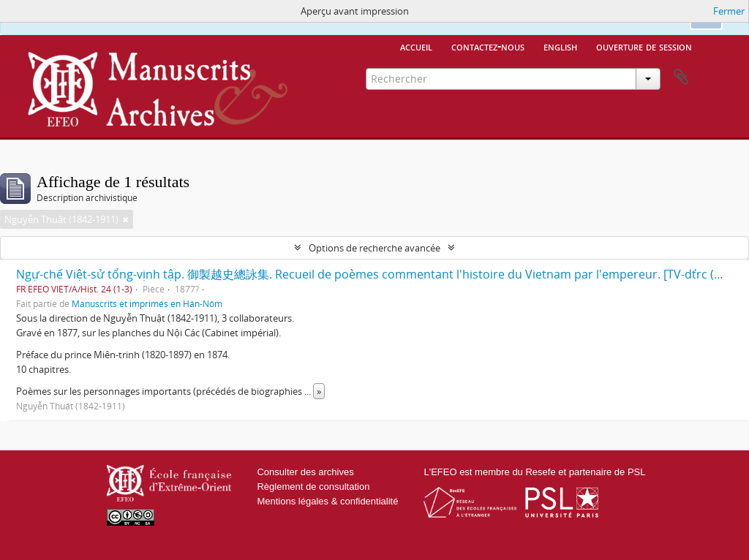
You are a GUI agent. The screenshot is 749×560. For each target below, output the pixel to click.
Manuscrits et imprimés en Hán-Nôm (147, 303)
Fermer (729, 11)
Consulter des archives (305, 472)
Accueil (416, 46)
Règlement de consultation (313, 487)
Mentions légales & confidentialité (327, 501)
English (560, 46)
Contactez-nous (488, 46)
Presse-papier (681, 77)
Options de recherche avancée (374, 248)
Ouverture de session (644, 46)
